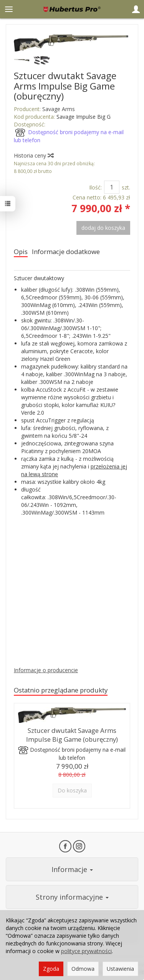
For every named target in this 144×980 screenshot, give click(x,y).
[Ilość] (112, 187)
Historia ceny (33, 155)
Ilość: (95, 187)
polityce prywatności (86, 951)
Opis (21, 252)
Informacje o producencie (46, 670)
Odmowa (83, 969)
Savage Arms (59, 109)
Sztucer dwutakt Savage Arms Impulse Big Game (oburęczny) (72, 735)
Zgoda (51, 969)
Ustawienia (120, 969)
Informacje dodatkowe (66, 252)
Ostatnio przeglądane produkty (61, 690)
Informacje (72, 869)
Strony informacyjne (72, 897)
